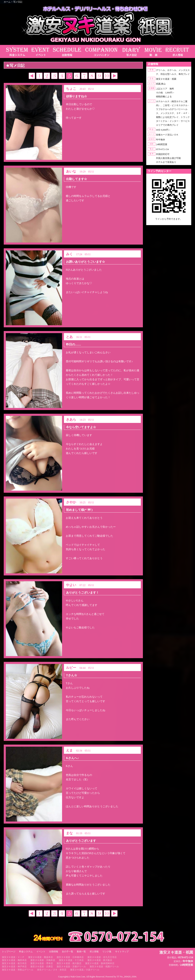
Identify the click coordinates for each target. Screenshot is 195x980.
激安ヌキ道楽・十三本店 (71, 960)
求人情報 (94, 952)
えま (69, 750)
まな (69, 833)
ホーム (7, 2)
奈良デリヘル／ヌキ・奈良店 (52, 970)
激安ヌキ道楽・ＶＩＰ (13, 957)
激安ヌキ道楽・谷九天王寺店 (102, 957)
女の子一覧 (67, 952)
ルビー (71, 668)
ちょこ (71, 89)
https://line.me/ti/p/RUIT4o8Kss (169, 222)
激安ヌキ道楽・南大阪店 (69, 963)
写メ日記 (18, 2)
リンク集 (107, 952)
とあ (69, 337)
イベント (41, 952)
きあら (71, 420)
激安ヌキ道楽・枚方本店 (14, 963)
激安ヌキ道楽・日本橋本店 (70, 957)
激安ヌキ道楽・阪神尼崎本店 (100, 963)
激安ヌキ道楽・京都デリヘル (71, 967)
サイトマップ (122, 952)
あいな (71, 171)
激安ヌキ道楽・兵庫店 (42, 967)
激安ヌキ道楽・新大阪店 (100, 960)
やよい (71, 585)
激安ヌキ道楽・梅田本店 (14, 960)
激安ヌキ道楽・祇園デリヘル (104, 967)
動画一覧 (81, 952)
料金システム (26, 952)
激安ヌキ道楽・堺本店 (42, 963)
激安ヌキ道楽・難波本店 (40, 957)
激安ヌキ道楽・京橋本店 (43, 960)
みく (69, 254)
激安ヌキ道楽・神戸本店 (14, 967)
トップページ (9, 952)
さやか (71, 502)
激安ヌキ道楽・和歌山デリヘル (18, 970)
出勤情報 (54, 952)
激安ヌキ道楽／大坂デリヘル (85, 970)
